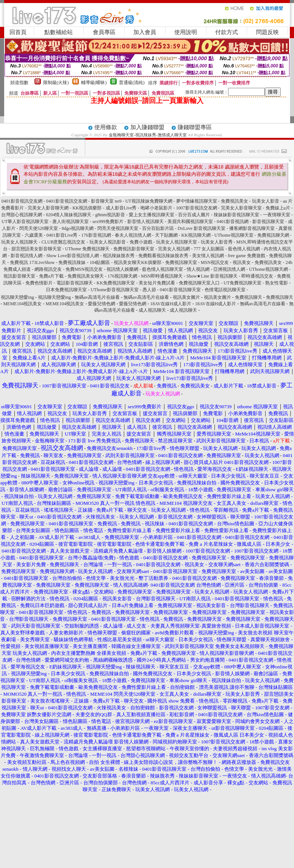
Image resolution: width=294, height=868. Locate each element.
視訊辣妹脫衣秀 (119, 256)
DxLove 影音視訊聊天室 (202, 228)
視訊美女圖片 (186, 297)
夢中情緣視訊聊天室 (197, 201)
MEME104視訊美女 (22, 304)
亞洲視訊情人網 (229, 269)
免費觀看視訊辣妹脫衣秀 (163, 256)
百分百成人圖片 (194, 215)
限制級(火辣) (56, 83)
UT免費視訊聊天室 (242, 283)
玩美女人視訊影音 (108, 242)
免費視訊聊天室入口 (199, 283)
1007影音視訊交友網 (197, 208)
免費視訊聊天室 (181, 262)
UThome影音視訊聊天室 (115, 290)
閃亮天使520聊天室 (39, 228)
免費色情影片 (39, 283)
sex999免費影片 (108, 222)
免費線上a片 (278, 208)
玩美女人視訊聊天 (19, 242)
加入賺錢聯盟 (147, 127)
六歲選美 (34, 235)
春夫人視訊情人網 (133, 235)
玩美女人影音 (266, 201)
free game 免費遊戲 (246, 256)
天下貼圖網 (166, 235)
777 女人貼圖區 (209, 249)
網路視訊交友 (48, 269)
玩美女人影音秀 (217, 242)
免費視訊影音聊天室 (134, 249)
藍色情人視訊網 (244, 249)
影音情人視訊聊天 (145, 222)
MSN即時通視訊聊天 (162, 276)
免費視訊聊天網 (273, 235)
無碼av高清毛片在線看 (97, 297)
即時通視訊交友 (257, 276)
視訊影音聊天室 (19, 276)
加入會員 (145, 32)
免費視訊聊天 (249, 297)
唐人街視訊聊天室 (70, 222)
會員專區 (104, 32)
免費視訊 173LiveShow (32, 262)
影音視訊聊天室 (268, 222)
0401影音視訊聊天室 (180, 290)
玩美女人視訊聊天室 (177, 242)
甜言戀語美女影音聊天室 (36, 249)
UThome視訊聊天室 (234, 235)
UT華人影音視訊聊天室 (25, 222)
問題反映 (267, 32)
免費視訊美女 (235, 201)
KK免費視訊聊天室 (116, 283)
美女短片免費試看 (157, 283)
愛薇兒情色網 (102, 304)
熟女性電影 (277, 283)
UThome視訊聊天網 (268, 269)
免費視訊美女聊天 (86, 276)
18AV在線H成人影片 (170, 304)
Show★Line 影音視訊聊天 (212, 276)
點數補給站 (59, 32)
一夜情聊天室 (277, 215)
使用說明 (186, 32)
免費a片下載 (51, 276)
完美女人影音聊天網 (48, 208)
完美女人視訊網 (174, 249)
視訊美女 (242, 262)
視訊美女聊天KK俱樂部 (137, 262)
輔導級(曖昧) (94, 83)
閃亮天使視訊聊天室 (118, 228)
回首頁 (18, 32)
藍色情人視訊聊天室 (163, 269)
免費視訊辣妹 (72, 262)
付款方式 (227, 32)
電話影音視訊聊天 (75, 283)
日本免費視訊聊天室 (66, 290)
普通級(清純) (132, 83)
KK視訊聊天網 (196, 235)
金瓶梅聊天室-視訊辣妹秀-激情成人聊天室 (148, 135)
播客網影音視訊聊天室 (252, 228)
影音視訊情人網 (27, 256)
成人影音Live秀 (121, 208)
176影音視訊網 (96, 235)
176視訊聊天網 (122, 276)
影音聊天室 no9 (106, 201)
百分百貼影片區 (158, 228)
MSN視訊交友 (215, 262)
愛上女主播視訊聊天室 (152, 215)
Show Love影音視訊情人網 (73, 256)
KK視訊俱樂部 (87, 208)
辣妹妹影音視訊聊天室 (236, 215)
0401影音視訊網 (233, 222)
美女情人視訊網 (208, 256)
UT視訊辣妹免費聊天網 (149, 201)
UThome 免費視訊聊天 (88, 249)
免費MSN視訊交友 (84, 269)
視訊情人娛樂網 (122, 269)
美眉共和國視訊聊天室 (190, 222)
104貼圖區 (100, 262)
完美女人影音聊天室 (241, 208)
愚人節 (149, 290)
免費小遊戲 (141, 242)
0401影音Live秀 (62, 235)
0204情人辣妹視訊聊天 (69, 215)
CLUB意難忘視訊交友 (63, 242)
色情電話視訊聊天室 (225, 290)
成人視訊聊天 (152, 310)
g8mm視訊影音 (110, 215)
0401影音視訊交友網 (22, 201)
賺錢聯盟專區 (195, 127)
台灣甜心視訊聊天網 (22, 215)
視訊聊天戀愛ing (18, 297)
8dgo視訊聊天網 (78, 228)
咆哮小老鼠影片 (156, 208)
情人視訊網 (198, 269)
